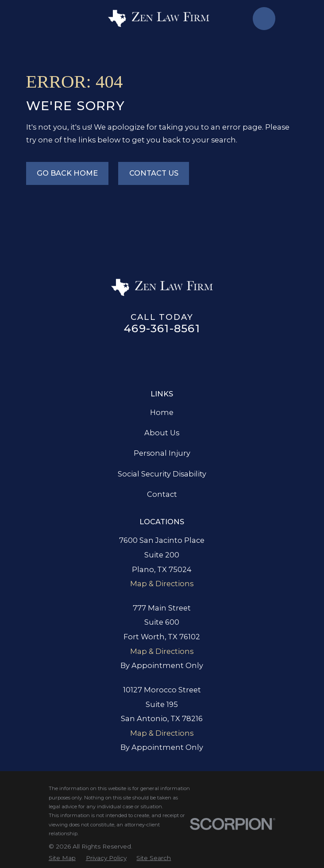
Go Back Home (67, 173)
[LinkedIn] (142, 356)
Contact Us (154, 173)
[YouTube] (221, 356)
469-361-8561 (162, 328)
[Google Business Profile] (103, 356)
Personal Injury (162, 453)
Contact (162, 494)
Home (162, 412)
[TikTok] (202, 356)
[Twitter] (162, 356)
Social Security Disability (162, 474)
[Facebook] (122, 356)
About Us (162, 433)
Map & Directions (162, 584)
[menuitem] (62, 858)
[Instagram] (182, 356)
